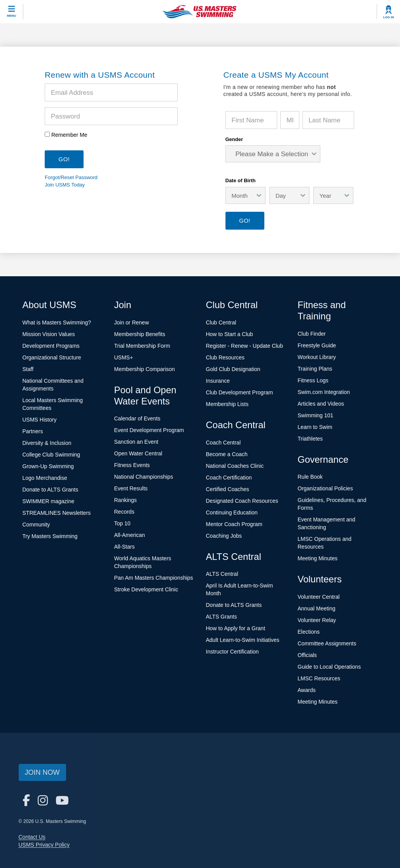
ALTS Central (222, 574)
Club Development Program (240, 392)
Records (124, 512)
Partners (33, 431)
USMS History (40, 420)
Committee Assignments (327, 643)
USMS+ (124, 357)
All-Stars (125, 547)
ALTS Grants (222, 617)
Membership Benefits (140, 334)
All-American (130, 535)
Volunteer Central (319, 597)
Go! (245, 220)
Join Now (42, 772)
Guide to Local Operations (329, 667)
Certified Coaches (228, 489)
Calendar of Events (137, 418)
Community (36, 525)
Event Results (131, 488)
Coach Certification (229, 478)
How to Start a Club (230, 334)
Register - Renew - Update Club (245, 346)
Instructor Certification (232, 652)
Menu (12, 16)
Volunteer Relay (317, 620)
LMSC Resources (319, 678)
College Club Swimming (52, 455)
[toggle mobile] (12, 12)
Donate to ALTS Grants (51, 490)
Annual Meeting (317, 608)
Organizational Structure (52, 357)
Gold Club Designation (233, 369)
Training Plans (315, 369)
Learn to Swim (315, 427)
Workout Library (317, 357)
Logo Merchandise (45, 478)
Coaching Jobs (224, 536)
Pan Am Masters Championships (154, 578)
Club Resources (225, 357)
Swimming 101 (316, 415)
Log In (389, 17)
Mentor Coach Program (234, 524)
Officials (307, 655)
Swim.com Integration (324, 392)
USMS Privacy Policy (44, 845)
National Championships (144, 477)
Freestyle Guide (317, 345)
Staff (28, 369)
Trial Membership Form (142, 346)
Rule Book (310, 477)
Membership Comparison (145, 369)
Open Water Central (138, 453)
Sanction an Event (136, 442)
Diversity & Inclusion (47, 443)
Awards (307, 690)
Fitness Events (132, 465)
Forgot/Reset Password (71, 177)
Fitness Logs (313, 380)
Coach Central (224, 443)
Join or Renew (132, 322)
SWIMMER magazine (49, 501)
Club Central (221, 322)
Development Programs (51, 346)
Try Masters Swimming (50, 536)
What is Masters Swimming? (57, 322)
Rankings (126, 500)
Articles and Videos (321, 404)
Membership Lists (227, 404)
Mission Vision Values (49, 334)
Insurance (218, 381)
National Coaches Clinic (235, 466)
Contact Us (32, 837)
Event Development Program (149, 430)
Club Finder (312, 334)
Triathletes (310, 439)
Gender (234, 139)
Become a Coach (227, 454)
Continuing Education (232, 512)
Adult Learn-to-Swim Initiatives (243, 640)
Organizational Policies (325, 488)
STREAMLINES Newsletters (57, 513)
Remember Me (69, 135)
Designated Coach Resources (242, 501)
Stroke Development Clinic (146, 589)
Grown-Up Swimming (48, 466)
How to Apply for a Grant (236, 628)
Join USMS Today (65, 185)
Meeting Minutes (318, 558)
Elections (309, 632)
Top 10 (122, 523)
